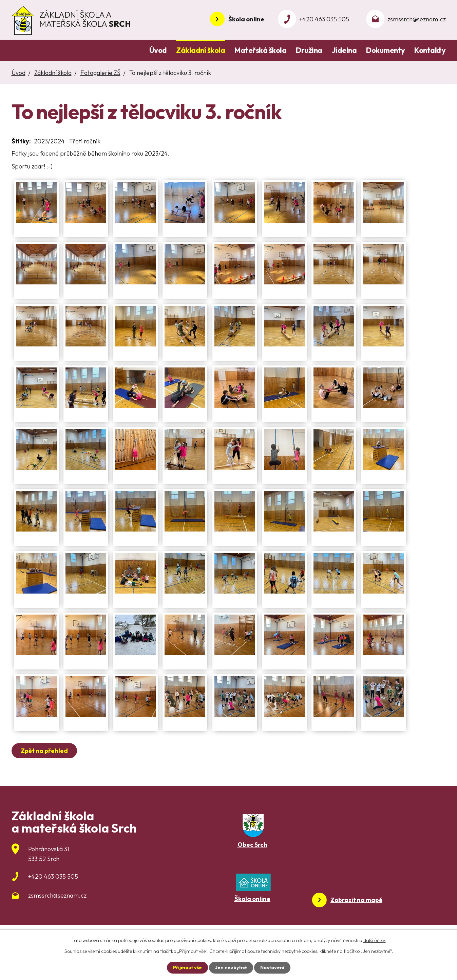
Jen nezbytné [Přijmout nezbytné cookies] (231, 967)
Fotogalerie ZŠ (100, 73)
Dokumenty (386, 50)
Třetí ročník (85, 141)
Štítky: (21, 141)
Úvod (158, 50)
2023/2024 (49, 141)
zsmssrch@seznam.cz (417, 19)
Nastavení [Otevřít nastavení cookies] (272, 967)
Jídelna (344, 50)
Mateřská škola (260, 50)
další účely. (375, 940)
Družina (309, 50)
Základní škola (201, 50)
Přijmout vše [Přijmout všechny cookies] (187, 967)
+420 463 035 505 (324, 19)
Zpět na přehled (44, 751)
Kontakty (430, 50)
